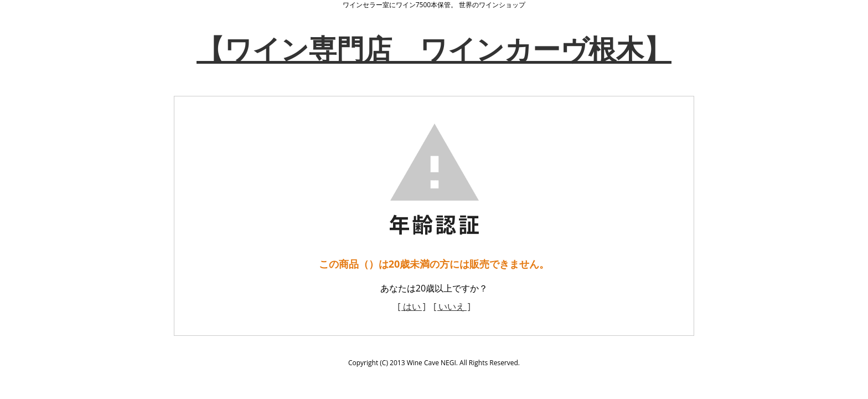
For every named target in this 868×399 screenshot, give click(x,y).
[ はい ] (412, 306)
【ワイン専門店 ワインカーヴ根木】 (434, 49)
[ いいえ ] (452, 306)
